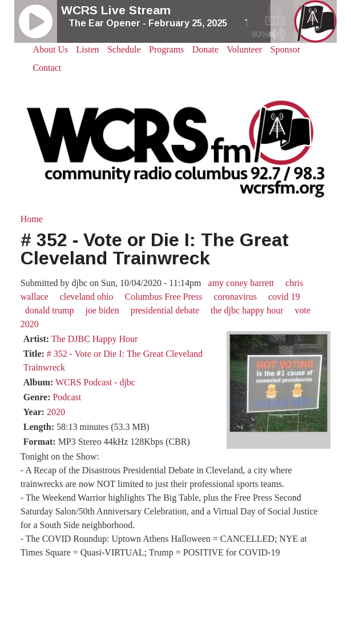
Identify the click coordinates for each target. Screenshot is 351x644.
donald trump (50, 310)
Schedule (124, 49)
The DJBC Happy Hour (95, 339)
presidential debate (165, 310)
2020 (56, 412)
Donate (205, 49)
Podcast (67, 397)
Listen (88, 49)
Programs (166, 49)
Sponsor (285, 49)
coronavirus (235, 297)
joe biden (102, 310)
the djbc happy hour (247, 310)
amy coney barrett (241, 283)
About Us (50, 49)
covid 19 (284, 297)
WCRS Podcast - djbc (95, 382)
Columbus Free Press (163, 297)
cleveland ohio (87, 297)
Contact (47, 68)
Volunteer (244, 49)
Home (32, 219)
